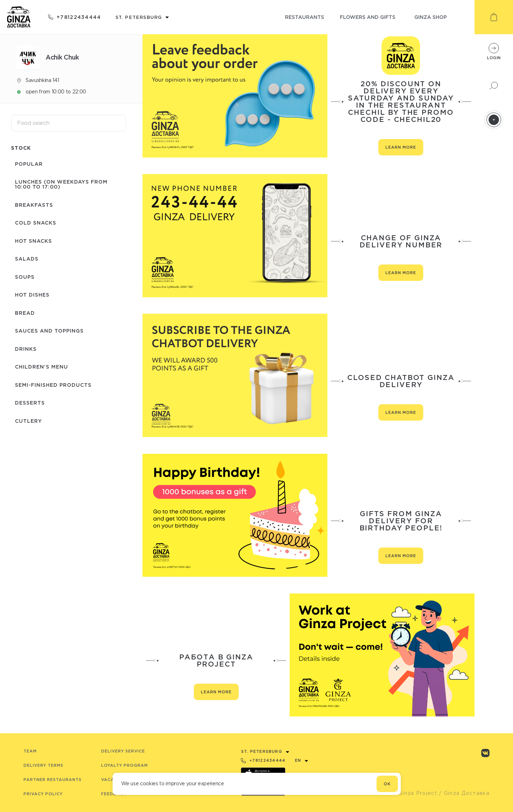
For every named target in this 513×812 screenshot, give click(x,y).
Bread (21, 291)
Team (30, 751)
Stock (21, 148)
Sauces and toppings (45, 306)
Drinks (22, 321)
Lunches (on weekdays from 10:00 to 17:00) (66, 181)
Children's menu (38, 337)
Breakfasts (30, 199)
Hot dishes (28, 275)
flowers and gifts (368, 17)
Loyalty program (125, 765)
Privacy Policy (43, 794)
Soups (21, 260)
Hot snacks (30, 229)
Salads (23, 245)
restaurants (305, 17)
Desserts (26, 367)
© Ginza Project (414, 793)
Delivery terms (43, 765)
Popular (25, 163)
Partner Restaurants (53, 780)
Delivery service (123, 751)
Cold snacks (32, 214)
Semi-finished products (49, 352)
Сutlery (25, 383)
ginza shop (431, 17)
